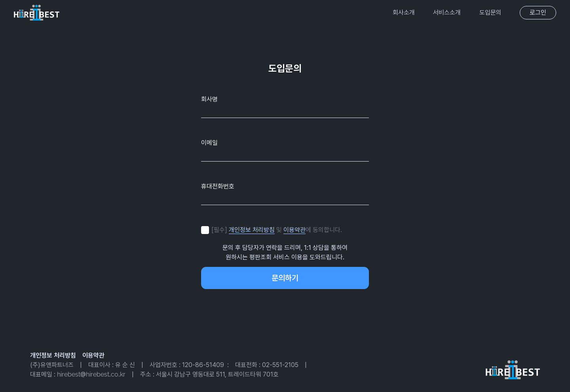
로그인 (538, 12)
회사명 (209, 99)
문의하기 (285, 278)
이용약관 (294, 230)
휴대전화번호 (218, 186)
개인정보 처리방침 (252, 230)
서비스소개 (447, 12)
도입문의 (490, 12)
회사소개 (404, 12)
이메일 (209, 142)
